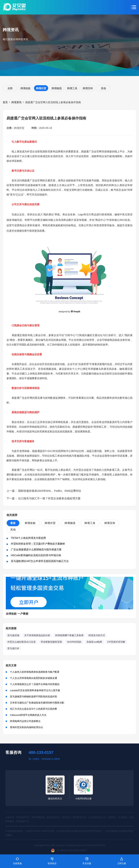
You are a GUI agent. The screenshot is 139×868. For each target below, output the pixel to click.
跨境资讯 (16, 102)
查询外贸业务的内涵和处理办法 (26, 727)
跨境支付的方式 (97, 635)
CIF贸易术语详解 (116, 642)
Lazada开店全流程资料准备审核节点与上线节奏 (35, 690)
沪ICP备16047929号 (95, 845)
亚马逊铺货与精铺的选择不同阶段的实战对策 (33, 697)
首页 (5, 102)
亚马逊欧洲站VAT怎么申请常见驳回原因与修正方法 (40, 561)
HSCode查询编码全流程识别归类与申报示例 (36, 555)
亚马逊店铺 (13, 635)
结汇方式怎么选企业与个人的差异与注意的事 (33, 709)
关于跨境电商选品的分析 (37, 635)
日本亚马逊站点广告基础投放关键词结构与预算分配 (37, 703)
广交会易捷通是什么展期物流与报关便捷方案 (36, 549)
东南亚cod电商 (94, 642)
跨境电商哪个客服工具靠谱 (69, 635)
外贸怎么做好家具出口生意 (22, 642)
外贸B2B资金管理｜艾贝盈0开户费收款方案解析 (38, 544)
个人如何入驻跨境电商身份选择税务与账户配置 (35, 672)
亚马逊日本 (13, 648)
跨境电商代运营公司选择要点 (25, 721)
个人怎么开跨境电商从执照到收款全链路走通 (33, 678)
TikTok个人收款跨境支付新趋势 (28, 538)
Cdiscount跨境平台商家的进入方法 (28, 715)
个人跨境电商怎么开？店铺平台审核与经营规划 (35, 684)
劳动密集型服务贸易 (51, 642)
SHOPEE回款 (74, 642)
